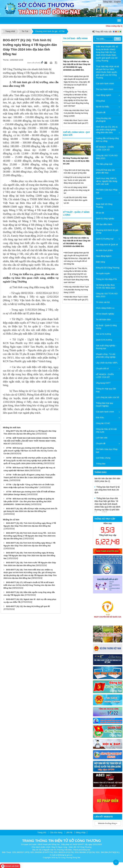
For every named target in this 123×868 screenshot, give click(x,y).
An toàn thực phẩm (104, 250)
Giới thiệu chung (103, 458)
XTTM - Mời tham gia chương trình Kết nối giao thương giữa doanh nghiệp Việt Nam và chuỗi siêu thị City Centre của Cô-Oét (30, 451)
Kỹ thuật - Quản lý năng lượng (106, 327)
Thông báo (101, 464)
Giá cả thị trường (103, 334)
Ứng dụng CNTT (103, 383)
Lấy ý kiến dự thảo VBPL (107, 363)
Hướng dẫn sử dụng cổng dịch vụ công (107, 140)
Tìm (117, 39)
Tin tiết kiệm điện (103, 320)
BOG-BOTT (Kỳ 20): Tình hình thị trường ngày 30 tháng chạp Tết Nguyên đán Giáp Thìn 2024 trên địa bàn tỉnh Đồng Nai (29, 556)
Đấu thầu (100, 417)
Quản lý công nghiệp (105, 219)
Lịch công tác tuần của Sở (108, 397)
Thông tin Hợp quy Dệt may (106, 390)
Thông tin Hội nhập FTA (106, 279)
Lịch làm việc (102, 438)
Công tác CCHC (103, 423)
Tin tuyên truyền (103, 273)
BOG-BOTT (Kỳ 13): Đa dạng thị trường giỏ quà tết (28, 606)
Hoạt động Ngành (104, 256)
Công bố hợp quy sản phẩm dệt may (105, 171)
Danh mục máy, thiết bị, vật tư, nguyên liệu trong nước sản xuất (107, 181)
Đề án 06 (100, 213)
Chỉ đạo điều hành (104, 224)
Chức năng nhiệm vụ (105, 308)
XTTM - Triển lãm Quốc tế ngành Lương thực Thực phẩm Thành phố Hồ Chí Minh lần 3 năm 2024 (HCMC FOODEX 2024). (29, 478)
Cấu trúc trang (56, 832)
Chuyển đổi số (102, 369)
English (118, 2)
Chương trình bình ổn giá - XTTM (108, 232)
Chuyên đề (101, 112)
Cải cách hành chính (105, 84)
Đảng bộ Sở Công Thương (108, 268)
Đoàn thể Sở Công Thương (104, 206)
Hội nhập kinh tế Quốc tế (107, 245)
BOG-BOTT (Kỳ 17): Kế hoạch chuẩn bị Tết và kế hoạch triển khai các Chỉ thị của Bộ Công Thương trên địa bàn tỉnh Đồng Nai (29, 585)
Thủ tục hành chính (105, 89)
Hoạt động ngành (104, 95)
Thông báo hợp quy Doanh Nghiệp (105, 405)
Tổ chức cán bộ (103, 302)
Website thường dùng (108, 823)
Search (99, 198)
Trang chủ (42, 832)
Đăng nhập (81, 832)
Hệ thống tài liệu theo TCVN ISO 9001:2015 (106, 286)
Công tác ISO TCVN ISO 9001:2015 (107, 157)
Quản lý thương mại (105, 239)
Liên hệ (69, 832)
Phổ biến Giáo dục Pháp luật (107, 191)
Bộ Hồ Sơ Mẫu (103, 107)
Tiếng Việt (107, 2)
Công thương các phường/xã (104, 120)
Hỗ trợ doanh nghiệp (105, 314)
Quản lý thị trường (104, 340)
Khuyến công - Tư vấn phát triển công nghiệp (106, 356)
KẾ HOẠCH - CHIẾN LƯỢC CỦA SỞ (105, 148)
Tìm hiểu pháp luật (104, 164)
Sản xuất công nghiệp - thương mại (106, 347)
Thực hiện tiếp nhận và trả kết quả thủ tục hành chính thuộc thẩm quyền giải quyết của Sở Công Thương (108, 72)
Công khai (100, 101)
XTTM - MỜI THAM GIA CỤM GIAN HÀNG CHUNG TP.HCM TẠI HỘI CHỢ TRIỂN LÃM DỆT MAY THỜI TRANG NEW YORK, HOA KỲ (30, 441)
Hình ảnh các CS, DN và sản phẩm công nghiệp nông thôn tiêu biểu (107, 130)
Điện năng (100, 262)
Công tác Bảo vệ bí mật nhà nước (106, 430)
